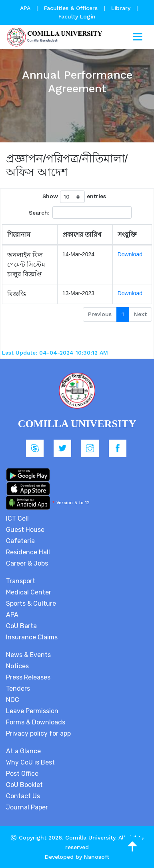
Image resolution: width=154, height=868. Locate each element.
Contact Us (23, 796)
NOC (13, 700)
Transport (21, 581)
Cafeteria (20, 541)
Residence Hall (28, 552)
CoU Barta (21, 626)
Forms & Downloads (36, 722)
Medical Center (29, 592)
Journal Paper (27, 807)
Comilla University (90, 838)
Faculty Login (77, 16)
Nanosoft (97, 857)
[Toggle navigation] (138, 37)
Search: (80, 212)
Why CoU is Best (30, 762)
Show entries (74, 197)
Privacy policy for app (38, 733)
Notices (17, 666)
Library (122, 8)
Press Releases (28, 677)
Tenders (18, 689)
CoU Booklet (24, 785)
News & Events (28, 655)
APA (26, 8)
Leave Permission (32, 711)
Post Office (22, 774)
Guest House (25, 530)
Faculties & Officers (71, 8)
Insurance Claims (32, 637)
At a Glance (23, 751)
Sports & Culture (31, 603)
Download (130, 254)
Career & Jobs (27, 563)
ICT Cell (17, 518)
